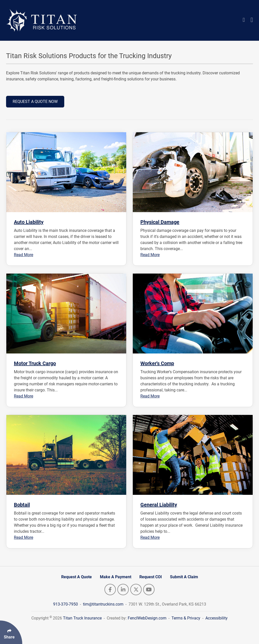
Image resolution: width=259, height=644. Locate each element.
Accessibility (217, 618)
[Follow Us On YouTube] (149, 590)
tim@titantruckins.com (104, 604)
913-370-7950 (66, 604)
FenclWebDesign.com (147, 618)
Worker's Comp (157, 363)
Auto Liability (29, 222)
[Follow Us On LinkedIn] (123, 590)
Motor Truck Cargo (35, 363)
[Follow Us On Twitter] (136, 590)
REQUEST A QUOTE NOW (35, 102)
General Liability (159, 505)
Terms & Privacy (186, 618)
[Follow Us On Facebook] (110, 590)
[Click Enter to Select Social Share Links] (11, 632)
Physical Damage (160, 222)
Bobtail (22, 505)
